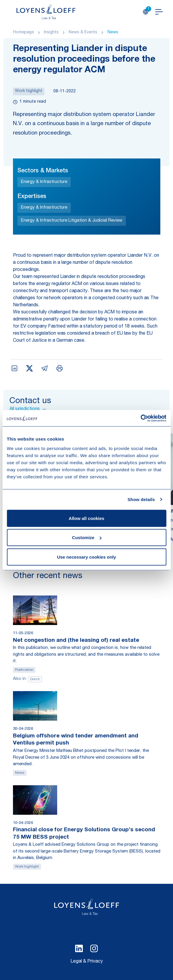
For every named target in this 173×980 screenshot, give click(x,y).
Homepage (23, 32)
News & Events (83, 32)
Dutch (35, 679)
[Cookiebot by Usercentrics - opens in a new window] (140, 418)
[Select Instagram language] (94, 948)
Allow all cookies (86, 518)
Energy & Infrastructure (44, 182)
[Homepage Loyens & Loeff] (46, 12)
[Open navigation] (159, 12)
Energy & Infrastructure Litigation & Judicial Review (72, 221)
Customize (87, 538)
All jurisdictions (28, 409)
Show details (141, 499)
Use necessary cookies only (86, 557)
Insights (51, 32)
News (113, 32)
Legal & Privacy (87, 962)
